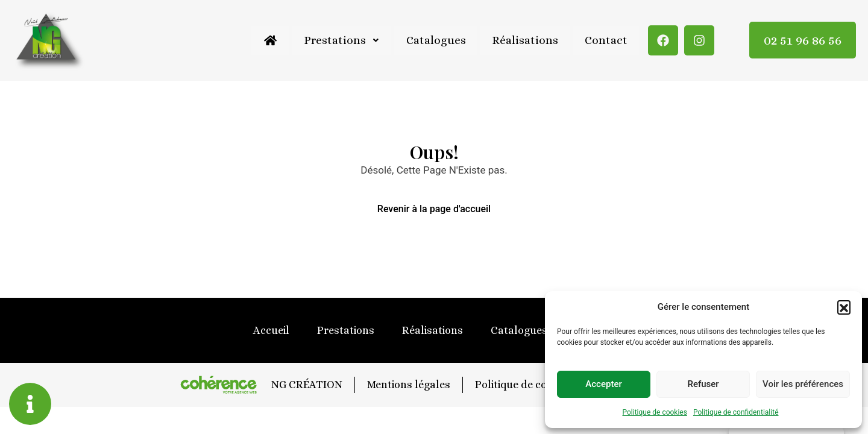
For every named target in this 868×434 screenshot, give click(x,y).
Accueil (271, 330)
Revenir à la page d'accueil (434, 209)
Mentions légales (408, 385)
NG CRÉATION (306, 385)
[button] (844, 307)
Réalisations (524, 40)
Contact (605, 40)
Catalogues (434, 40)
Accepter (603, 384)
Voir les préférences (803, 384)
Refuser (703, 384)
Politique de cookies (655, 412)
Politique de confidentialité (736, 412)
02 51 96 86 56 (803, 40)
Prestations (339, 40)
